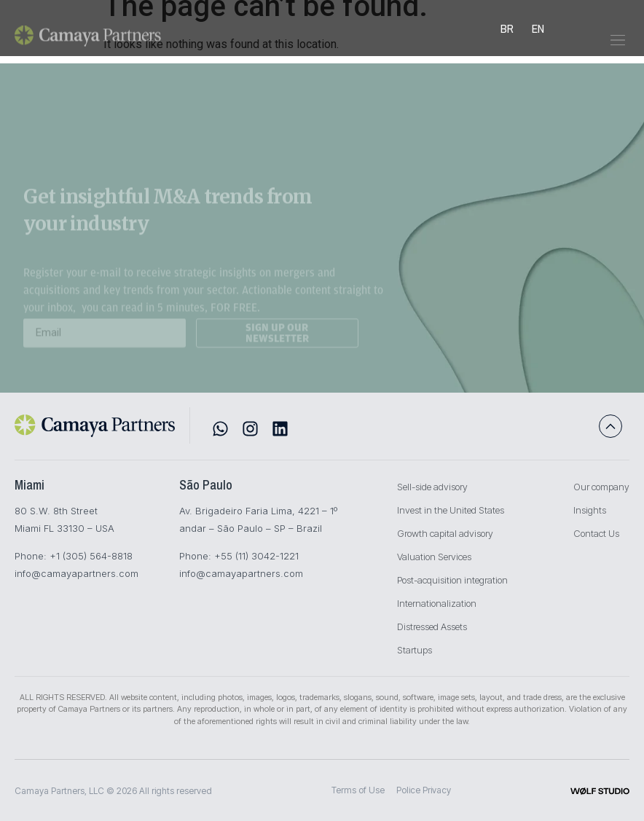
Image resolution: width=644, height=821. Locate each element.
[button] (617, 47)
